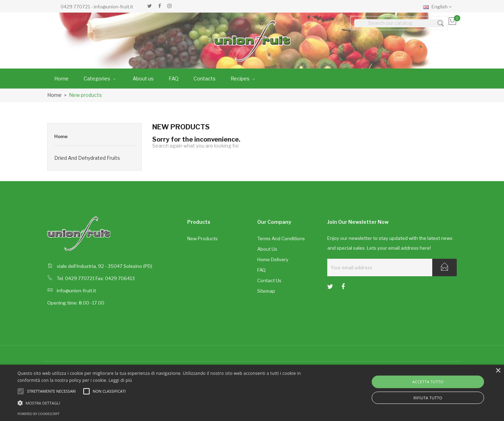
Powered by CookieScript (38, 414)
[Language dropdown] (439, 6)
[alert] (252, 393)
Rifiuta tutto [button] (428, 398)
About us (267, 249)
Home (61, 136)
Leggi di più (120, 380)
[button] (170, 403)
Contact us (269, 280)
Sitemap (266, 291)
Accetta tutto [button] (428, 382)
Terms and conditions (281, 238)
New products (202, 238)
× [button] (498, 371)
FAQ (261, 270)
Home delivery (273, 259)
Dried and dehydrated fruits (87, 158)
